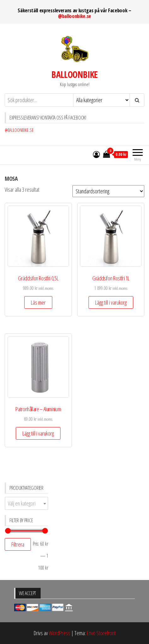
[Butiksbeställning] (108, 191)
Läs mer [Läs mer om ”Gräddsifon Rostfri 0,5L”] (38, 302)
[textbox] (26, 503)
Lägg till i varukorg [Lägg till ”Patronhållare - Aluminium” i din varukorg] (38, 433)
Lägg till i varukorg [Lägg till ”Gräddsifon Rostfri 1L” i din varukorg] (111, 302)
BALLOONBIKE (74, 74)
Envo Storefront (101, 633)
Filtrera (18, 544)
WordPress (60, 633)
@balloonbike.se (74, 16)
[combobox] (26, 503)
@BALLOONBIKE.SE (19, 130)
